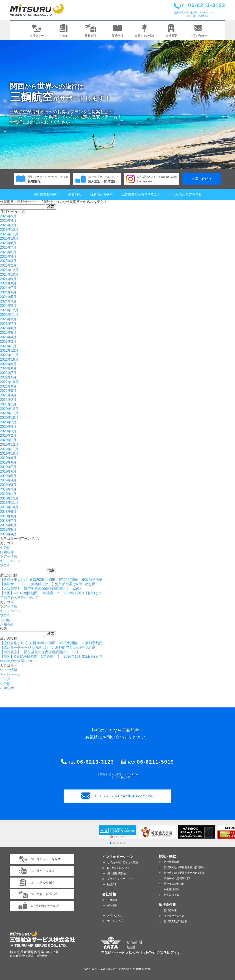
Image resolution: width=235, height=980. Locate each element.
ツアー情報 (9, 556)
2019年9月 (8, 458)
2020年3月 (8, 431)
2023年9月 (8, 319)
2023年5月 (8, 333)
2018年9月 (8, 512)
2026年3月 (8, 225)
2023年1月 (8, 346)
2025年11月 (9, 234)
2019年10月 (9, 454)
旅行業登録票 (172, 862)
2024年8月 (8, 283)
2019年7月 (8, 467)
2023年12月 (9, 310)
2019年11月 (9, 449)
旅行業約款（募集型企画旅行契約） (185, 867)
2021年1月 (8, 404)
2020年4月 (8, 427)
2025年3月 (8, 261)
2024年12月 (9, 270)
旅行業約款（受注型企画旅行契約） (185, 873)
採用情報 (112, 905)
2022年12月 (9, 350)
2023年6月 (8, 328)
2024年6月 (8, 292)
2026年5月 (8, 216)
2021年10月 (9, 382)
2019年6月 (8, 471)
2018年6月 (8, 525)
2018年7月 (8, 521)
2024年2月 (8, 306)
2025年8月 (8, 243)
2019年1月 (8, 494)
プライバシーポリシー (120, 879)
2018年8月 (8, 516)
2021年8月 (8, 391)
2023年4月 (8, 337)
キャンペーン (10, 561)
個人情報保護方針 (117, 873)
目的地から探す (101, 194)
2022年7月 (8, 373)
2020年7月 (8, 422)
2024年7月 (8, 288)
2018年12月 (9, 498)
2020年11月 (9, 413)
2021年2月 (8, 400)
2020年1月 (8, 440)
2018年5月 (8, 530)
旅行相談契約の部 (174, 884)
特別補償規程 (172, 895)
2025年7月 (8, 247)
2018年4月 (8, 534)
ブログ (5, 565)
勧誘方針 (112, 884)
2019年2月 (8, 489)
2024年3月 (8, 301)
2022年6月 (8, 377)
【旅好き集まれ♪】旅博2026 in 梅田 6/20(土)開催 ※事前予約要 (51, 580)
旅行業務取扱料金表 (175, 921)
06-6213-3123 (96, 762)
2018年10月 (9, 507)
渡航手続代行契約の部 (177, 878)
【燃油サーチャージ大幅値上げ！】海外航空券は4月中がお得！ (49, 584)
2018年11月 (9, 503)
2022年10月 (9, 359)
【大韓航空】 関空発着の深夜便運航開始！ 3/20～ (41, 588)
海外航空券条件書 (174, 916)
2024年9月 (8, 279)
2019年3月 (8, 485)
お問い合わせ (202, 179)
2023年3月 (8, 342)
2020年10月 (9, 418)
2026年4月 (8, 221)
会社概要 (112, 900)
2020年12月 (9, 409)
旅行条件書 (170, 910)
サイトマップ (115, 921)
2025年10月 (9, 238)
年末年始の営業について (19, 598)
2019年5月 (8, 476)
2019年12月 (9, 444)
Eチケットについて (118, 868)
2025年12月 (9, 230)
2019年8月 (8, 462)
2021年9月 (8, 386)
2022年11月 (9, 355)
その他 (5, 547)
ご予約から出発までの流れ (123, 862)
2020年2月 (8, 435)
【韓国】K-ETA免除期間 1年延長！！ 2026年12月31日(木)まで (51, 593)
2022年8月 (8, 368)
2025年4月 (8, 257)
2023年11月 (9, 315)
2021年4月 (8, 395)
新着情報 (75, 194)
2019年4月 (8, 480)
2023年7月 (8, 324)
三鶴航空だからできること (141, 194)
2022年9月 (8, 364)
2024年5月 (8, 297)
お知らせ (7, 552)
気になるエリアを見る (185, 194)
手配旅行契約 (172, 889)
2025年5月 (8, 252)
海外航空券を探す (47, 194)
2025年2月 (8, 265)
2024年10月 (9, 274)
